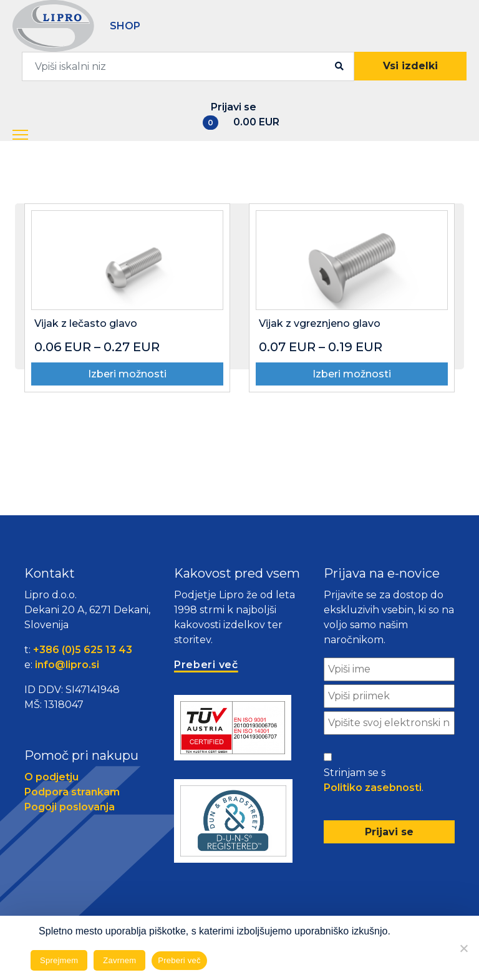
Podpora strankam (72, 792)
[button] (31, 135)
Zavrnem (119, 960)
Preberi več (179, 960)
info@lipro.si (67, 665)
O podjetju (51, 777)
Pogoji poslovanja (70, 807)
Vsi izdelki (410, 66)
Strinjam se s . (374, 781)
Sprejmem (59, 960)
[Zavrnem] (463, 948)
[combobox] (188, 66)
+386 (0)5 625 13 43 (83, 650)
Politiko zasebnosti (373, 788)
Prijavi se (234, 107)
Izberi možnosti (127, 374)
